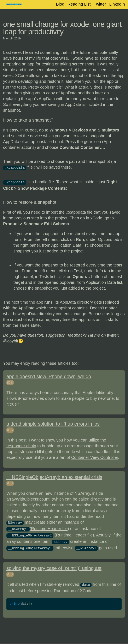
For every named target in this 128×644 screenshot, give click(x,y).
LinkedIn (117, 4)
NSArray (82, 492)
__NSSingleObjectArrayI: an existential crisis (54, 476)
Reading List (79, 4)
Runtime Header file (49, 527)
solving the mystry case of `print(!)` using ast (54, 565)
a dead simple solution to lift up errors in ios (53, 423)
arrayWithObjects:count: (28, 498)
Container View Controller (94, 457)
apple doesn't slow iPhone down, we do (49, 376)
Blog (60, 4)
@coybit (11, 340)
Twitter (100, 4)
